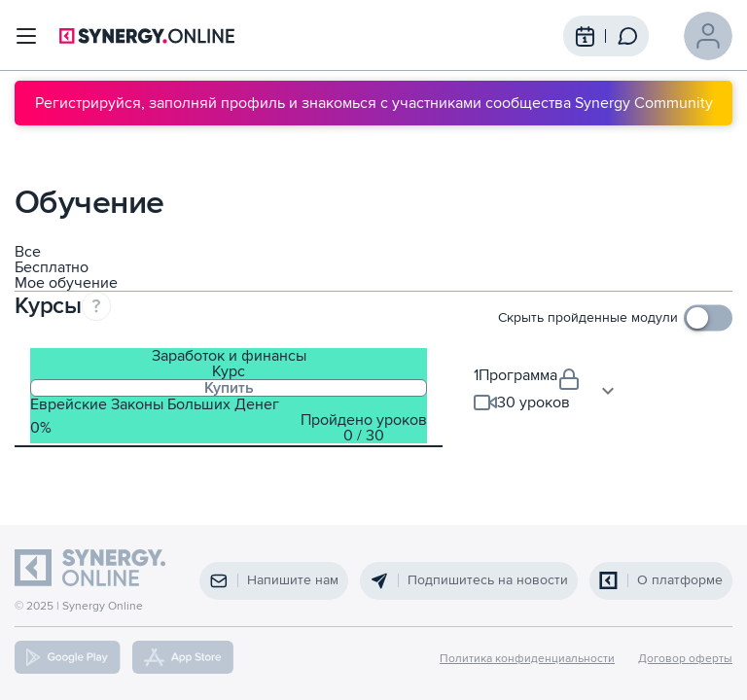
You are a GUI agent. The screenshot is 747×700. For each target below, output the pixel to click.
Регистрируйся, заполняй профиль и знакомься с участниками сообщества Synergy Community (374, 103)
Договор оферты (685, 659)
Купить (229, 388)
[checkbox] (615, 318)
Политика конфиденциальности (527, 659)
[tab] (229, 396)
